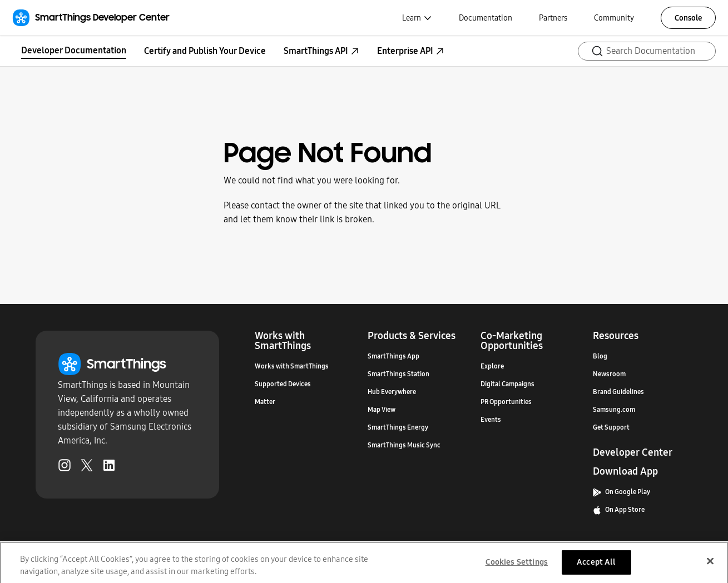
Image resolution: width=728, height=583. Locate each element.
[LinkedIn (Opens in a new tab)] (109, 467)
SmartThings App (393, 356)
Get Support (611, 427)
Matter (265, 402)
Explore (492, 366)
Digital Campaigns (507, 384)
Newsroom (609, 374)
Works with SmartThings (292, 366)
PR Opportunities (506, 402)
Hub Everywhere (392, 392)
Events (491, 420)
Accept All (596, 566)
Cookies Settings (517, 566)
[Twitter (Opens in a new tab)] (87, 467)
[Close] (710, 566)
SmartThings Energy (398, 427)
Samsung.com (614, 410)
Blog (600, 356)
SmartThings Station (398, 374)
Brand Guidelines (618, 392)
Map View (382, 410)
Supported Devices (283, 384)
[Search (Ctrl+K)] (647, 51)
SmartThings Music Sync (404, 445)
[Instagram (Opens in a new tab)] (65, 467)
